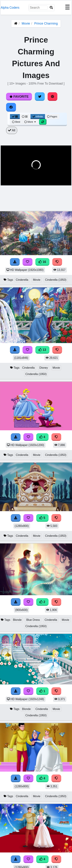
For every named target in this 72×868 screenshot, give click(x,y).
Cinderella (22, 280)
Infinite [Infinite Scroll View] (38, 117)
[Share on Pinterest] (53, 97)
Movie (26, 23)
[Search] (51, 8)
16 (42, 262)
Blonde (17, 620)
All (12, 130)
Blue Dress (33, 620)
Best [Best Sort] (16, 122)
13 (42, 350)
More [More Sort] (30, 122)
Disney (44, 368)
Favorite (19, 97)
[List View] (25, 117)
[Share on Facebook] (11, 107)
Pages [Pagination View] (52, 117)
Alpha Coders (10, 8)
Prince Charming (46, 23)
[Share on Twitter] (40, 97)
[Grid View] (15, 117)
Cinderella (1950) (56, 280)
